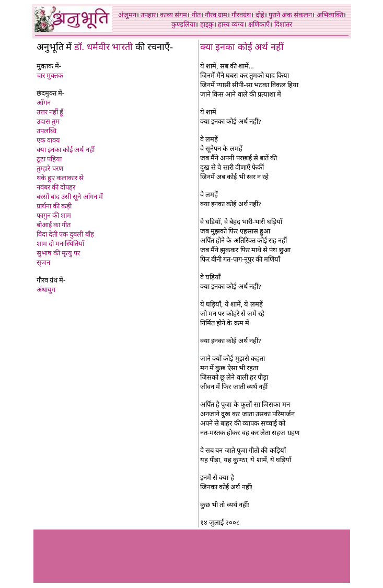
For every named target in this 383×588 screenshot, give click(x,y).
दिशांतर (283, 24)
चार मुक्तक (50, 75)
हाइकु (207, 24)
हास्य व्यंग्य (231, 24)
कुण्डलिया (183, 24)
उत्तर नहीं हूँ (50, 112)
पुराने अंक (280, 15)
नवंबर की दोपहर (56, 187)
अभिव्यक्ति (330, 15)
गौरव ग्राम (216, 15)
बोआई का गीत (54, 225)
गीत (196, 15)
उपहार (148, 15)
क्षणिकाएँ (259, 24)
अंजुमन (127, 15)
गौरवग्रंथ (241, 15)
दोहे (260, 15)
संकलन (303, 15)
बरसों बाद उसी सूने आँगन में (70, 197)
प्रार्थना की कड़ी (54, 206)
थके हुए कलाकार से (60, 178)
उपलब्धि (47, 131)
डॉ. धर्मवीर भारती (104, 47)
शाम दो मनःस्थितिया (61, 244)
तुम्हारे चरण (50, 168)
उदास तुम (48, 121)
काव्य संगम (173, 15)
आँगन (44, 103)
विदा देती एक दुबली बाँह (65, 234)
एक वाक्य (48, 140)
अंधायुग (46, 290)
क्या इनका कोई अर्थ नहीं (66, 150)
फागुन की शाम (54, 215)
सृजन (43, 262)
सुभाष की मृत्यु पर (59, 253)
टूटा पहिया (49, 159)
